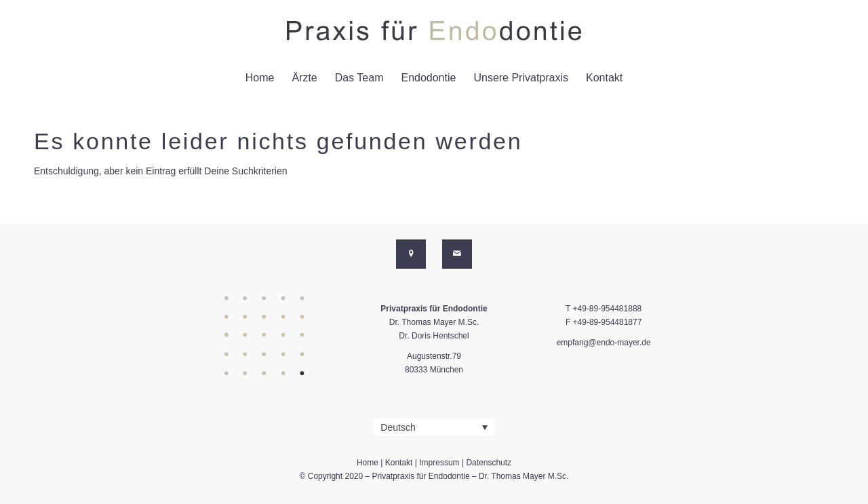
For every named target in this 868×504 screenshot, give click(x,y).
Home (368, 463)
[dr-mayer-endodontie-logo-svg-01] (434, 31)
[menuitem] (260, 78)
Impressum (439, 463)
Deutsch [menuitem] (398, 427)
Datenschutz (489, 463)
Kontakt (399, 463)
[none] (434, 427)
